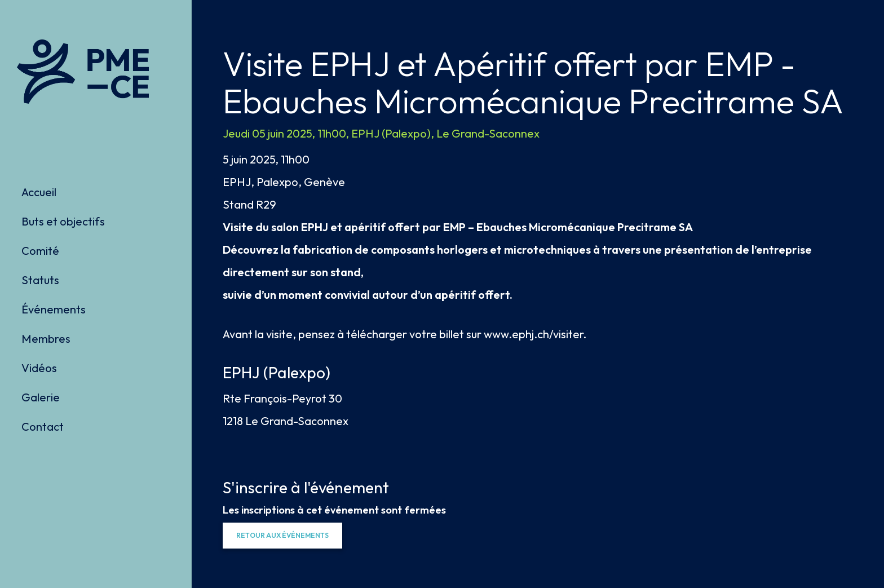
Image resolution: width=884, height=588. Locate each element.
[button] (282, 536)
